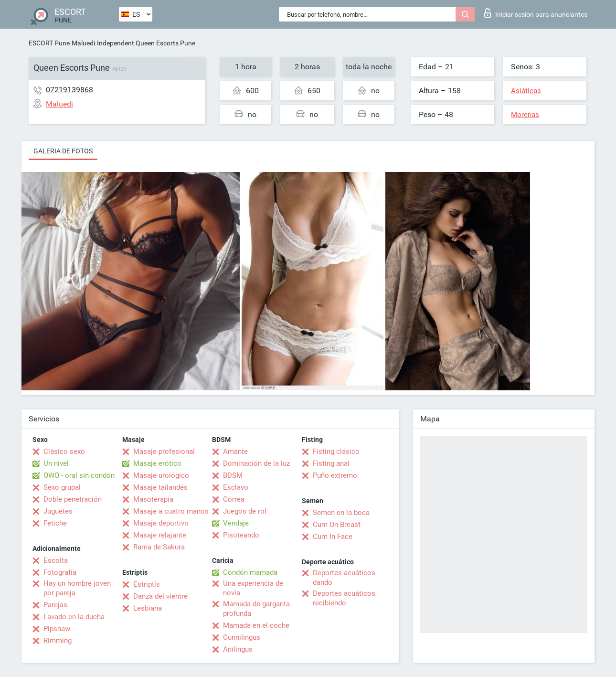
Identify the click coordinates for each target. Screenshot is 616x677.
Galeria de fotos (63, 151)
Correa (234, 499)
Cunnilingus (242, 637)
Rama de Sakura (159, 547)
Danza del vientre (160, 596)
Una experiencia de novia (253, 588)
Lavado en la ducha (74, 617)
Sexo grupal (62, 487)
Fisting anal (331, 463)
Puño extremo (335, 475)
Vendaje (236, 523)
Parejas (55, 605)
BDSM (233, 475)
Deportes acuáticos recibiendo (344, 598)
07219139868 (69, 90)
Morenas (525, 115)
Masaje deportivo (161, 523)
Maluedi (83, 43)
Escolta (56, 560)
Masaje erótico (157, 463)
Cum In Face (333, 537)
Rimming (58, 641)
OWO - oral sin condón (79, 475)
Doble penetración (73, 499)
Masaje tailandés (160, 487)
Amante (235, 451)
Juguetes (58, 511)
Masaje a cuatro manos (171, 511)
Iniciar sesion (536, 13)
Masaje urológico (161, 475)
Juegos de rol (245, 511)
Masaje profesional (164, 451)
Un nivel (56, 463)
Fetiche (55, 523)
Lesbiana (148, 608)
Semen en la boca (341, 513)
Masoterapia (153, 499)
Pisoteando (241, 535)
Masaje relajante (160, 535)
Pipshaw (57, 629)
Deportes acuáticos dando (344, 578)
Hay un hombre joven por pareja (77, 588)
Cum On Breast (337, 525)
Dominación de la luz (256, 463)
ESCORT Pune (49, 43)
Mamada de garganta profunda (256, 609)
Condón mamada (250, 572)
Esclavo (236, 487)
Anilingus (238, 649)
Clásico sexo (64, 451)
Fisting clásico (336, 451)
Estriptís (147, 584)
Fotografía (60, 572)
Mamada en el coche (256, 625)
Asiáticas (526, 91)
